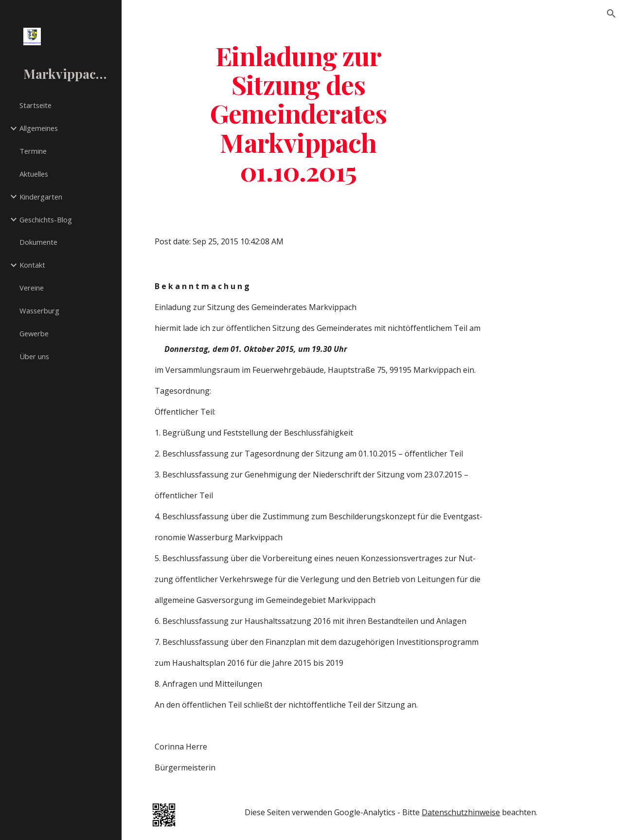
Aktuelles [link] (34, 174)
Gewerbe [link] (34, 333)
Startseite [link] (36, 105)
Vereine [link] (32, 288)
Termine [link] (33, 151)
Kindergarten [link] (41, 197)
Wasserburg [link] (39, 310)
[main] (299, 113)
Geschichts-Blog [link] (46, 219)
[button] (611, 14)
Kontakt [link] (32, 265)
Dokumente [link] (38, 242)
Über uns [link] (34, 356)
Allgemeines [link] (39, 128)
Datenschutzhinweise (461, 812)
